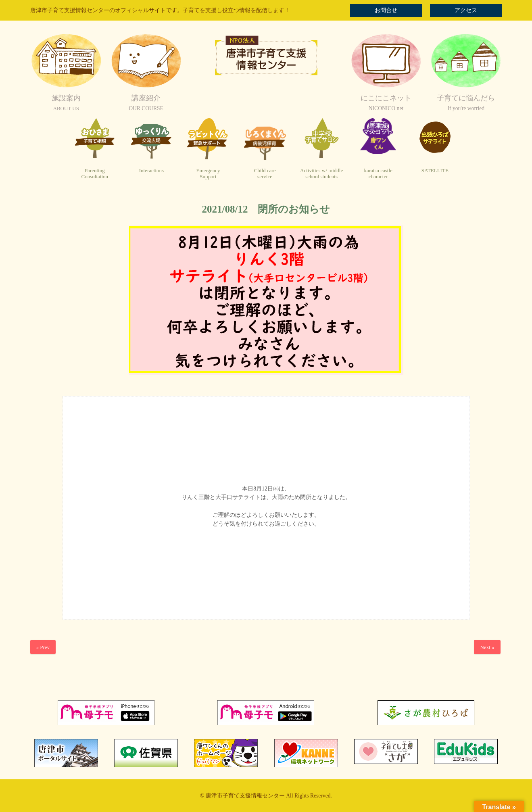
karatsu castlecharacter (378, 174)
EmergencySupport (208, 174)
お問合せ (386, 10)
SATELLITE (435, 170)
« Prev (43, 647)
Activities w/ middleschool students (321, 174)
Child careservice (265, 174)
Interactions (151, 170)
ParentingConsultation (95, 174)
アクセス (466, 10)
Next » (487, 647)
